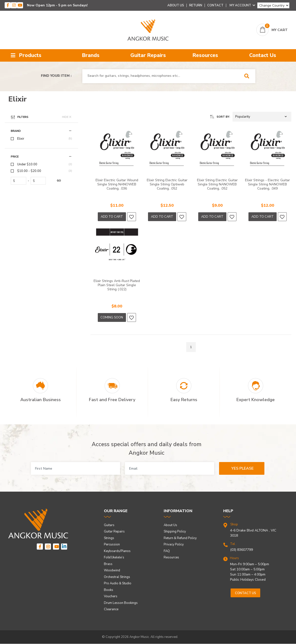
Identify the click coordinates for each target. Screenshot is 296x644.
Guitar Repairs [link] (114, 531)
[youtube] (20, 5)
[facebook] (8, 5)
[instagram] (14, 5)
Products (26, 55)
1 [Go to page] (191, 347)
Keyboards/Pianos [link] (117, 551)
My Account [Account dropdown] (242, 5)
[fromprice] (19, 181)
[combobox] (162, 76)
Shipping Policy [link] (175, 531)
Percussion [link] (112, 544)
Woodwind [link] (112, 570)
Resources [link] (171, 557)
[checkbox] (41, 139)
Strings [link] (109, 538)
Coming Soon (112, 317)
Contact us (246, 593)
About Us (176, 5)
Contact (215, 5)
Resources (205, 55)
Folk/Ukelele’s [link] (114, 557)
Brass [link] (108, 564)
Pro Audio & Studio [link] (118, 583)
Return (196, 5)
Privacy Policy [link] (174, 544)
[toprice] (39, 181)
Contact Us (263, 55)
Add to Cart (112, 217)
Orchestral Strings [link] (117, 577)
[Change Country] (273, 5)
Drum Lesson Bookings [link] (121, 603)
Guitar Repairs (148, 55)
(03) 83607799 (241, 550)
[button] (262, 117)
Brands (91, 55)
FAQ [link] (167, 551)
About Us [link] (170, 525)
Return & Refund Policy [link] (180, 538)
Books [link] (109, 590)
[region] (41, 232)
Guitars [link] (109, 525)
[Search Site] (248, 76)
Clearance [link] (111, 609)
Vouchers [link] (111, 596)
